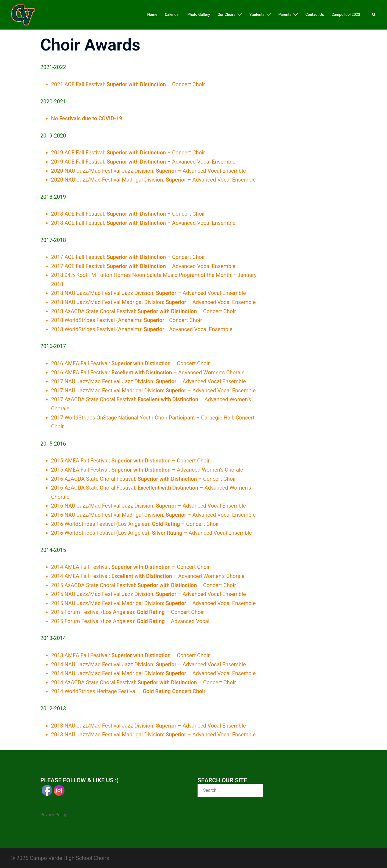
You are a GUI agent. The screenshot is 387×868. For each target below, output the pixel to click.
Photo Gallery (199, 15)
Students (257, 15)
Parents (285, 15)
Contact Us (315, 15)
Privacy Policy (54, 815)
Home (152, 15)
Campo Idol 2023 (346, 15)
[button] (374, 15)
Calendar (172, 15)
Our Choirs (226, 15)
